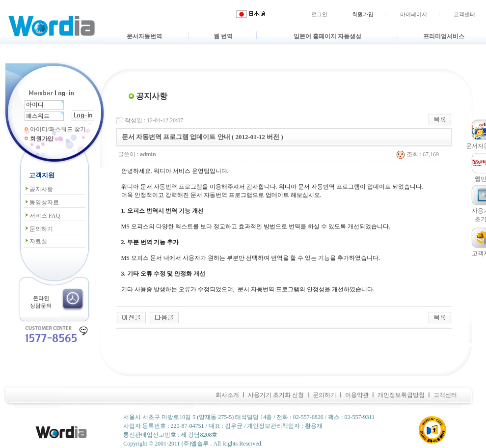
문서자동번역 (144, 36)
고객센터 (464, 14)
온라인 (41, 298)
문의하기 (39, 229)
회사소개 (227, 395)
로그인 (319, 14)
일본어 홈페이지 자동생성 (327, 36)
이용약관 (357, 395)
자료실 (36, 241)
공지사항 (39, 189)
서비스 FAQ (42, 216)
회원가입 (363, 14)
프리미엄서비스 (444, 36)
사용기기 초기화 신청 (276, 395)
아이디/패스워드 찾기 (58, 129)
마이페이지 (414, 14)
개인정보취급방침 (401, 395)
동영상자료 (41, 202)
